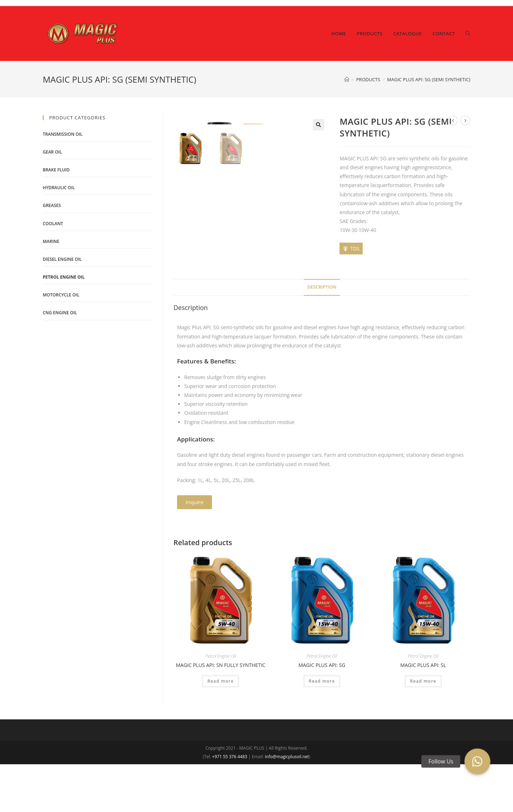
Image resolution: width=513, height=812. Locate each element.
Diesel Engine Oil (62, 259)
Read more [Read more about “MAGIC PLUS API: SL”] (423, 729)
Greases (52, 205)
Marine (51, 241)
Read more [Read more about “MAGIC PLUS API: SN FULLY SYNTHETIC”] (221, 729)
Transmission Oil (63, 134)
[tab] (322, 335)
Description (322, 335)
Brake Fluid (56, 170)
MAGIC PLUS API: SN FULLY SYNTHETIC (220, 713)
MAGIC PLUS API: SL (423, 713)
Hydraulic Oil (59, 188)
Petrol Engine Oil (220, 704)
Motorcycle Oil (61, 295)
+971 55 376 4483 (230, 804)
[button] (195, 550)
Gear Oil (52, 152)
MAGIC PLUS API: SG (322, 713)
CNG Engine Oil (60, 313)
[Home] (347, 79)
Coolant (53, 224)
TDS (355, 249)
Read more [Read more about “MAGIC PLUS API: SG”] (322, 729)
